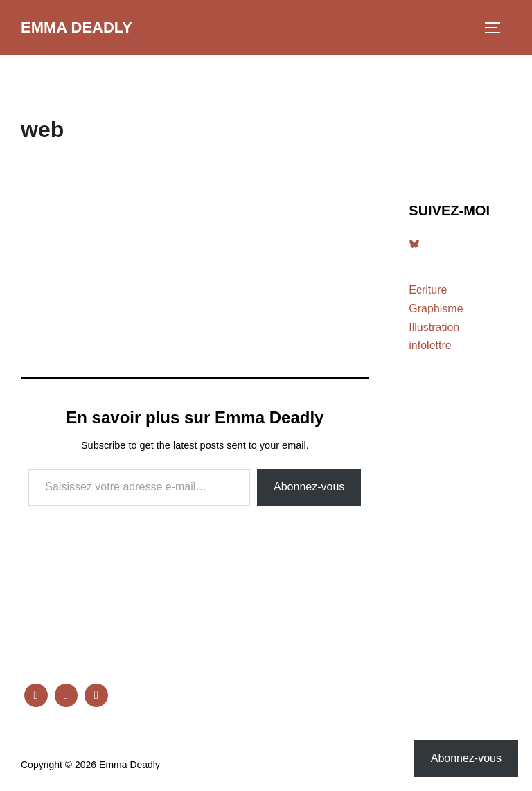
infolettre (430, 345)
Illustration (434, 327)
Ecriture (428, 290)
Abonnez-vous (309, 487)
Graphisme (436, 309)
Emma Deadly (77, 27)
